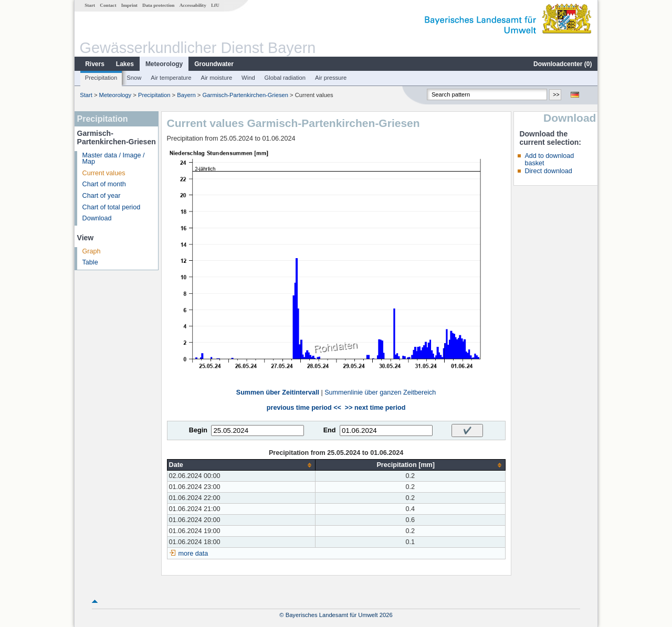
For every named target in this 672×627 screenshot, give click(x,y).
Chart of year (102, 196)
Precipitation (101, 78)
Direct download (548, 171)
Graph (92, 251)
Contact (108, 5)
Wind (248, 78)
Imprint (129, 5)
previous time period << (304, 408)
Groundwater (214, 64)
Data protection (158, 5)
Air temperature (171, 78)
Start (90, 5)
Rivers (95, 64)
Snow (134, 78)
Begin (198, 430)
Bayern (186, 95)
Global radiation (285, 78)
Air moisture (216, 78)
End (330, 430)
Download (97, 218)
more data (193, 554)
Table (90, 262)
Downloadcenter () (563, 64)
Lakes (125, 64)
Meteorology (164, 64)
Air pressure (331, 78)
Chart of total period (112, 207)
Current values (104, 173)
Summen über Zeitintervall (278, 392)
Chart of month (104, 184)
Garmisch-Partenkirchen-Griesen (246, 95)
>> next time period (375, 408)
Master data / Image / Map (114, 159)
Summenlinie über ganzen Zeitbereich (380, 392)
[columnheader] (241, 465)
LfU (215, 5)
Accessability (193, 5)
